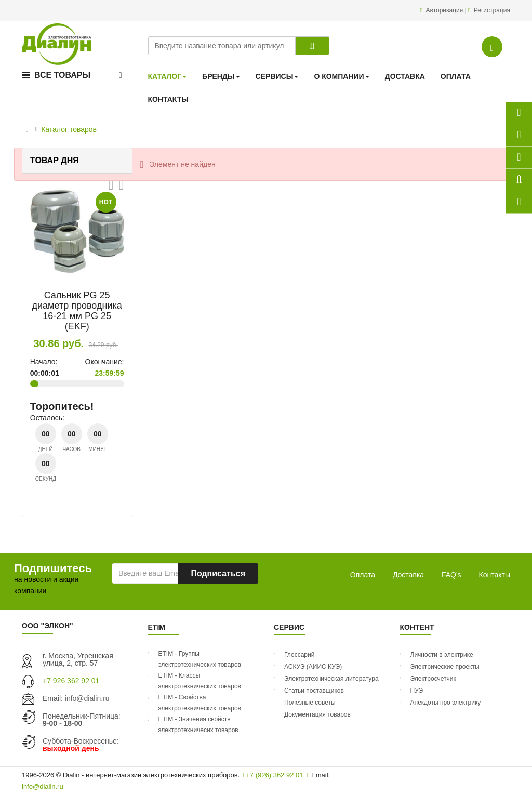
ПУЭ (417, 691)
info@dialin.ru (87, 698)
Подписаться (218, 573)
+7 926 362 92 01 (71, 681)
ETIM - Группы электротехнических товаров (200, 659)
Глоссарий (299, 655)
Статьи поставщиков (314, 691)
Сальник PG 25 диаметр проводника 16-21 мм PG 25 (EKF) (77, 310)
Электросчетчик (433, 679)
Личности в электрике (442, 655)
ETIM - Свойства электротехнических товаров (200, 703)
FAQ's (451, 575)
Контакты (495, 575)
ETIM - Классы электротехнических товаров (200, 681)
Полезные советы (310, 703)
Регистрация (492, 10)
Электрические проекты (445, 667)
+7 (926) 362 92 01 (272, 775)
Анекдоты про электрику (446, 703)
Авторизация (445, 10)
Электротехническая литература (331, 679)
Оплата (363, 575)
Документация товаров (317, 714)
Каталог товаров (69, 129)
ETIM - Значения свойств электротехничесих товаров (198, 725)
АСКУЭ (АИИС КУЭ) (313, 667)
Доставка (408, 575)
